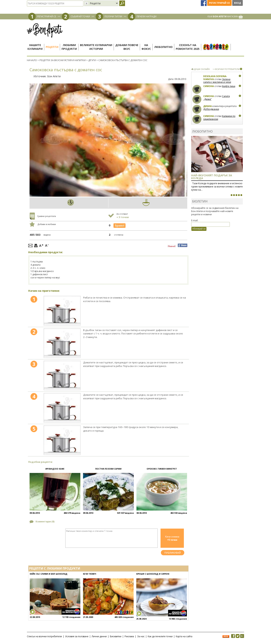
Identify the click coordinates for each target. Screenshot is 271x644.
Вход (238, 3)
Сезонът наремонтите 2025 (188, 47)
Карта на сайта (184, 636)
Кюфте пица (229, 86)
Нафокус (146, 47)
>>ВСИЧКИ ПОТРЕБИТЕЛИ (226, 69)
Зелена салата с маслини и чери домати (217, 82)
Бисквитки (116, 636)
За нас (141, 636)
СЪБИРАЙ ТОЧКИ (80, 16)
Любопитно (163, 47)
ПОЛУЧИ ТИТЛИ (113, 16)
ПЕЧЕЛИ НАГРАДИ (147, 16)
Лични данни (99, 636)
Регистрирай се (219, 3)
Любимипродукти (69, 47)
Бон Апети (54, 76)
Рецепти (52, 47)
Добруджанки (211, 109)
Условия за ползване (77, 636)
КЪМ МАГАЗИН (225, 16)
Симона (209, 86)
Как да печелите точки (160, 636)
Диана (207, 106)
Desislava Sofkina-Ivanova (215, 78)
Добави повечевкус (127, 47)
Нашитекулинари (35, 47)
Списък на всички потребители (44, 636)
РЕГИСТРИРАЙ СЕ (47, 16)
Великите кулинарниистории (96, 47)
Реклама (129, 636)
